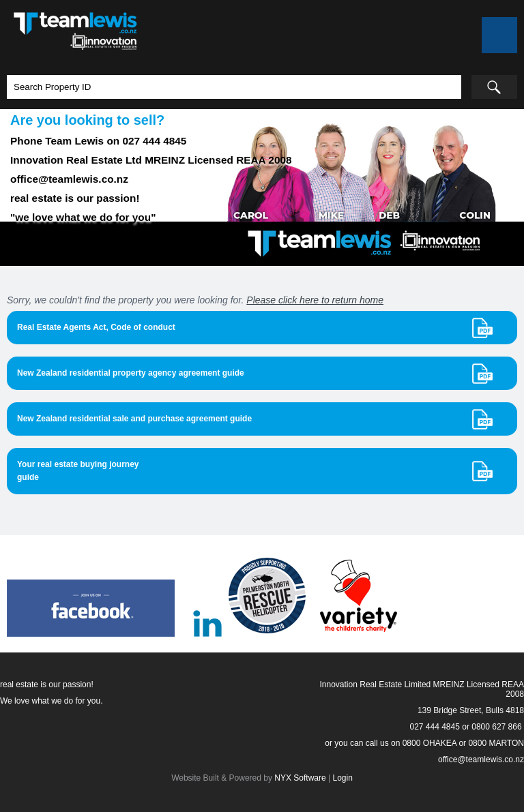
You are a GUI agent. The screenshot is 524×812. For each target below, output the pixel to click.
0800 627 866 (496, 727)
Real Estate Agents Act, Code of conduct (96, 327)
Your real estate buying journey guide (78, 471)
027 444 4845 (434, 727)
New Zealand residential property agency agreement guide (131, 373)
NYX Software (300, 778)
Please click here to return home (315, 300)
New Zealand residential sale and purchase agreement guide (134, 419)
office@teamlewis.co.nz (481, 760)
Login (342, 778)
